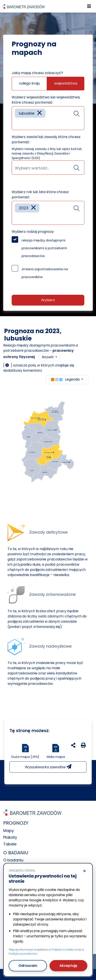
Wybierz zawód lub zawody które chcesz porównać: (46, 139)
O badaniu (13, 860)
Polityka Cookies (63, 950)
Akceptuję (68, 966)
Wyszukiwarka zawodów (48, 767)
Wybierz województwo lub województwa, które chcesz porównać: (46, 100)
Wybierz (48, 300)
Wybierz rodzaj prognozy (33, 232)
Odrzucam (28, 966)
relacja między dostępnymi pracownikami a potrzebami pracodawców (44, 248)
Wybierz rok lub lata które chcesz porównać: (40, 195)
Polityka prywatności (23, 954)
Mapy (9, 831)
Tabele (10, 844)
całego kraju (29, 83)
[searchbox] (16, 123)
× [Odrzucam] (84, 871)
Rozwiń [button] (48, 357)
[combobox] (48, 118)
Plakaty (10, 837)
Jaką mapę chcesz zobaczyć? (37, 73)
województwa (66, 83)
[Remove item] (40, 113)
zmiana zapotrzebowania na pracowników (45, 273)
